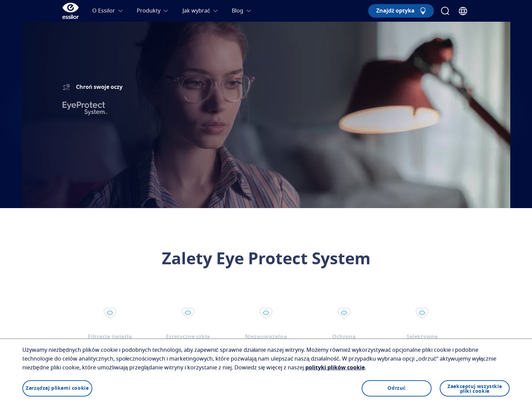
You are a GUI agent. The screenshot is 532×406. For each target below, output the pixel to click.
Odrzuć (396, 388)
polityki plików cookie (335, 368)
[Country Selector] (463, 11)
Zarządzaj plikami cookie (57, 388)
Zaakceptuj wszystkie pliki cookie (475, 389)
